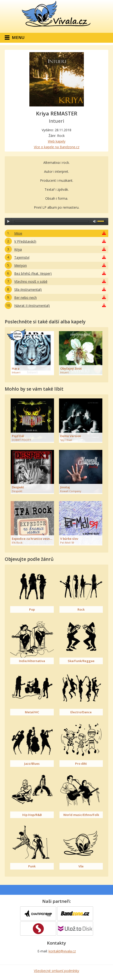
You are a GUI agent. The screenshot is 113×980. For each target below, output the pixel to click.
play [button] (8, 221)
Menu (18, 37)
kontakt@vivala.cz (62, 951)
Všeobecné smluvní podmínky (56, 971)
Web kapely (57, 141)
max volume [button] (95, 221)
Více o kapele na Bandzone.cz (57, 147)
